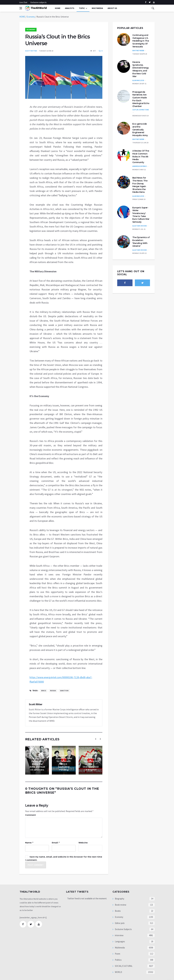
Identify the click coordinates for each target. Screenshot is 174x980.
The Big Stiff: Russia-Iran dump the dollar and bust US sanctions (37, 764)
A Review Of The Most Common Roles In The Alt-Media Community (141, 156)
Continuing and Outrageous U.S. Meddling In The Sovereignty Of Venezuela (141, 41)
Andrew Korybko (140, 166)
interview (119, 935)
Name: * (29, 843)
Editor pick (119, 923)
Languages (120, 941)
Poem (117, 954)
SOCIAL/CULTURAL (123, 966)
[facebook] (146, 2)
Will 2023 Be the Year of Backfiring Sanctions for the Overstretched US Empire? (91, 761)
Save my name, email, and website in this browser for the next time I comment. (64, 858)
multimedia (97, 8)
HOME (22, 17)
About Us (112, 8)
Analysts (70, 8)
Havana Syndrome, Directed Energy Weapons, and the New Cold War (141, 69)
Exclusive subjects (39, 2)
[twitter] (150, 2)
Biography (119, 899)
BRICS (44, 691)
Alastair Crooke (140, 226)
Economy (31, 17)
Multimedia (120, 948)
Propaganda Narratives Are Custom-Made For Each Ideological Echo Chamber (141, 99)
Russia (53, 691)
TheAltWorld (36, 8)
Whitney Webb (138, 50)
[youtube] (154, 2)
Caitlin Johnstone (141, 110)
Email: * (56, 843)
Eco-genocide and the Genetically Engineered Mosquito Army (140, 130)
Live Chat (23, 2)
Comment (31, 815)
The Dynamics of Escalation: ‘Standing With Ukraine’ (141, 242)
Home (58, 8)
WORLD (118, 972)
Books (118, 911)
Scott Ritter (31, 51)
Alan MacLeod (138, 80)
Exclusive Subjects (123, 929)
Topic (82, 8)
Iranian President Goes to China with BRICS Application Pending (64, 763)
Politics (118, 960)
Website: (83, 843)
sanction (64, 691)
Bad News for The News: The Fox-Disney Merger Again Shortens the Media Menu (140, 185)
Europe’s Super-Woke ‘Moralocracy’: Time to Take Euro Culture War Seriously (141, 215)
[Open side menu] (21, 8)
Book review (120, 905)
